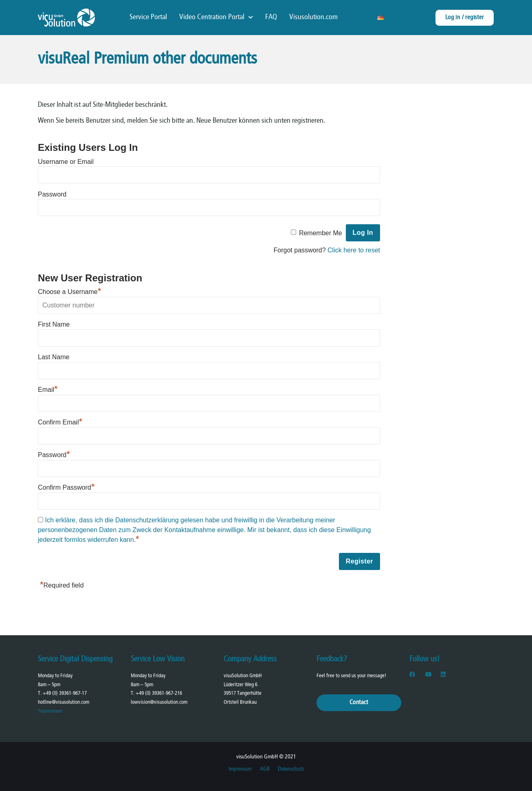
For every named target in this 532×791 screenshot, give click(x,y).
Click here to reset (354, 250)
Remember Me (321, 233)
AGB (265, 769)
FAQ (271, 17)
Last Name (54, 357)
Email (48, 390)
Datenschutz (291, 769)
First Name (54, 324)
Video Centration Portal (216, 18)
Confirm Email (60, 422)
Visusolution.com (313, 17)
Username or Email (66, 161)
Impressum (240, 769)
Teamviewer (50, 711)
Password (52, 194)
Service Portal (148, 17)
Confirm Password (66, 487)
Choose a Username (69, 292)
